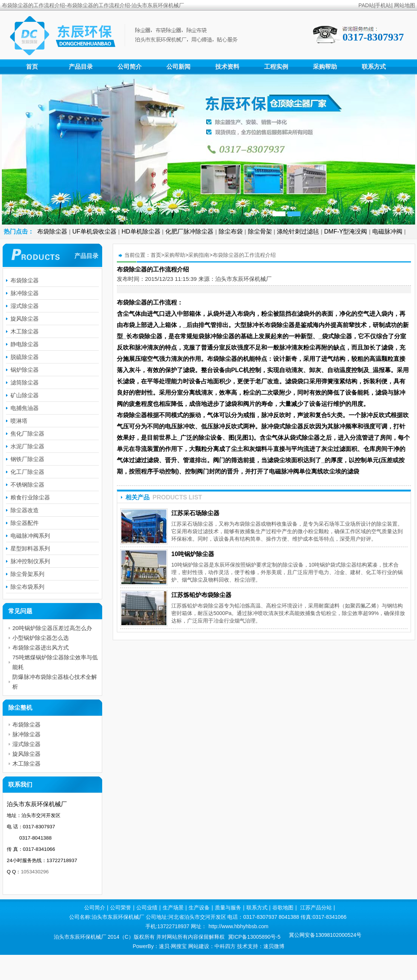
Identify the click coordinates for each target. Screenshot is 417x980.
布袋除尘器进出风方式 (41, 648)
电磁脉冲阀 (387, 231)
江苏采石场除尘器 (195, 513)
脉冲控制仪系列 (30, 561)
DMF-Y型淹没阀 (346, 231)
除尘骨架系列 (27, 574)
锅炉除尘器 (25, 370)
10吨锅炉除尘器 (193, 554)
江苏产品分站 (316, 908)
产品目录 (81, 67)
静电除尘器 (25, 344)
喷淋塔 (19, 421)
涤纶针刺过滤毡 (298, 231)
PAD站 (366, 5)
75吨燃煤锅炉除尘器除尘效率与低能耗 (55, 662)
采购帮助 (325, 67)
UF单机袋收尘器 (94, 231)
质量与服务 (228, 908)
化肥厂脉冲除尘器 (189, 231)
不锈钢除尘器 (27, 485)
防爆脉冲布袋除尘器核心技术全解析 (55, 682)
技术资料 (227, 67)
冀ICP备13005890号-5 (254, 937)
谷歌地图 (283, 908)
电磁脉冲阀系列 (30, 536)
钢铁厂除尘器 (27, 459)
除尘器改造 (25, 510)
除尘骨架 (260, 231)
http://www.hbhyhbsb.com (239, 926)
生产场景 (173, 908)
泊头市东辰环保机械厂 (243, 279)
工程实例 (276, 67)
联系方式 (374, 67)
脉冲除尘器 (25, 293)
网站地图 (405, 5)
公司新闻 (178, 67)
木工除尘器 (25, 331)
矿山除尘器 (25, 395)
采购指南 (199, 255)
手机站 (383, 5)
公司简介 (130, 67)
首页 (32, 67)
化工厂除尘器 (27, 472)
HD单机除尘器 (141, 231)
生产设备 (199, 908)
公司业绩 (147, 908)
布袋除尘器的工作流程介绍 (244, 255)
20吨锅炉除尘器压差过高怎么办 (52, 628)
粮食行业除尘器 (30, 497)
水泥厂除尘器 (27, 446)
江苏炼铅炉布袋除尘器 (201, 595)
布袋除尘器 (52, 231)
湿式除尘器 (25, 306)
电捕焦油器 (25, 408)
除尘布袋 (231, 231)
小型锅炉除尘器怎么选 (41, 638)
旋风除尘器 (25, 319)
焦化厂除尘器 (27, 433)
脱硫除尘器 (25, 357)
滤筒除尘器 (25, 382)
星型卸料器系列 (30, 548)
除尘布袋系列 (27, 587)
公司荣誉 (121, 908)
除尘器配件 (25, 523)
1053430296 (35, 872)
